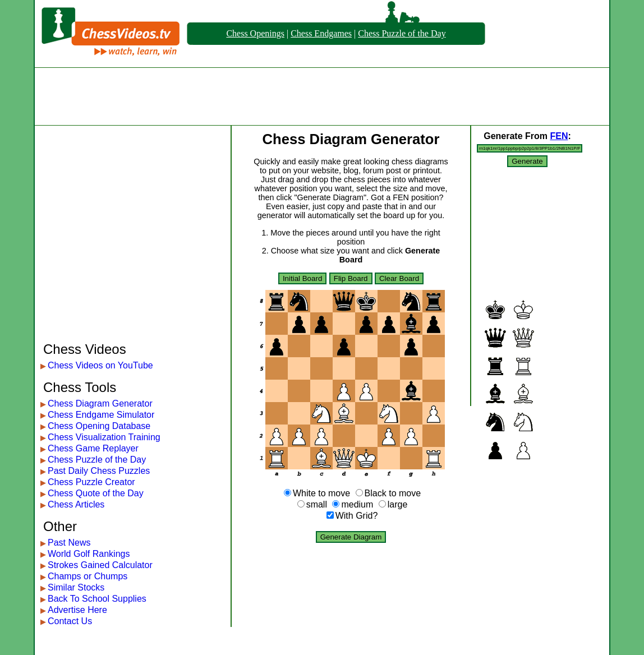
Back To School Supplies (97, 599)
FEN (559, 136)
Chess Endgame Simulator (101, 415)
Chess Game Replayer (93, 448)
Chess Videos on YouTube (100, 365)
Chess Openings (255, 33)
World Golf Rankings (89, 554)
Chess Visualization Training (104, 437)
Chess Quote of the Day (96, 493)
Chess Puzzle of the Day (402, 33)
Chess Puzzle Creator (91, 482)
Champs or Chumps (88, 576)
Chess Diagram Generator (100, 403)
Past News (69, 543)
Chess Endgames (321, 33)
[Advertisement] (322, 96)
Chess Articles (76, 504)
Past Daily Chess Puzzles (99, 471)
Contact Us (70, 621)
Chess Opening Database (99, 426)
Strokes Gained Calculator (100, 565)
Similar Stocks (76, 587)
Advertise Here (77, 610)
